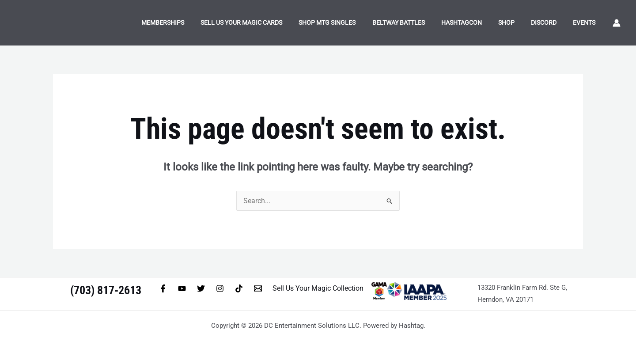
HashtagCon (474, 23)
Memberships (191, 23)
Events (586, 23)
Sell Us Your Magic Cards (266, 23)
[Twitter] (201, 288)
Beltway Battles (415, 23)
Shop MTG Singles (348, 23)
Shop (516, 23)
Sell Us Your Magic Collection (318, 288)
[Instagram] (220, 288)
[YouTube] (182, 288)
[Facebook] (163, 288)
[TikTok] (239, 288)
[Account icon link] (617, 23)
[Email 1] (258, 288)
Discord (549, 23)
